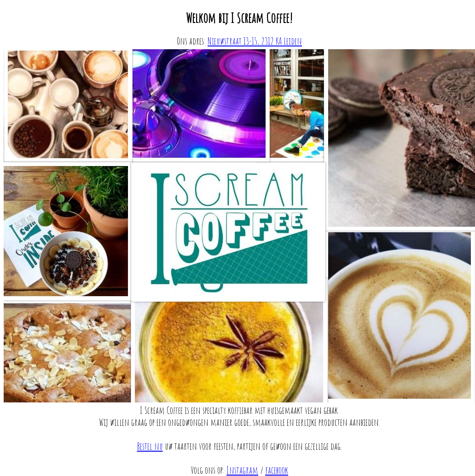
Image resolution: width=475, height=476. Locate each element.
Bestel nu (150, 446)
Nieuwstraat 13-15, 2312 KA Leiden (255, 41)
